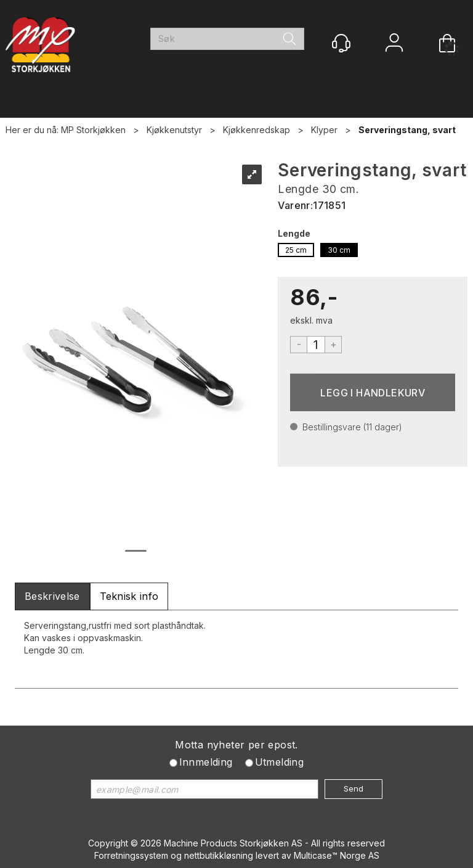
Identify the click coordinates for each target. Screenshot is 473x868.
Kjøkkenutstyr (174, 130)
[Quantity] (316, 345)
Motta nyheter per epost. (236, 745)
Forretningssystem (131, 855)
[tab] (52, 596)
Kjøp (373, 392)
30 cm (339, 250)
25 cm (296, 250)
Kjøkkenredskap (257, 130)
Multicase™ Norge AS (337, 855)
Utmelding (280, 762)
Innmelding (206, 762)
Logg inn (394, 44)
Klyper (324, 130)
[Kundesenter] (341, 43)
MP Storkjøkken (93, 130)
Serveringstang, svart (407, 130)
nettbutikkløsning (219, 855)
